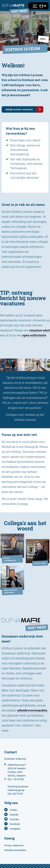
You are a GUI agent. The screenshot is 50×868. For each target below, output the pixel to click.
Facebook (15, 824)
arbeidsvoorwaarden (32, 710)
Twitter (13, 810)
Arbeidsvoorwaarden (15, 850)
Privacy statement (14, 845)
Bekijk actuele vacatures (24, 109)
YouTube (14, 819)
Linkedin (14, 815)
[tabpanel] (13, 365)
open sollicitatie (34, 335)
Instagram (15, 829)
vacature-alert (39, 330)
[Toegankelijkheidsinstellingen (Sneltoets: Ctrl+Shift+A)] (45, 6)
